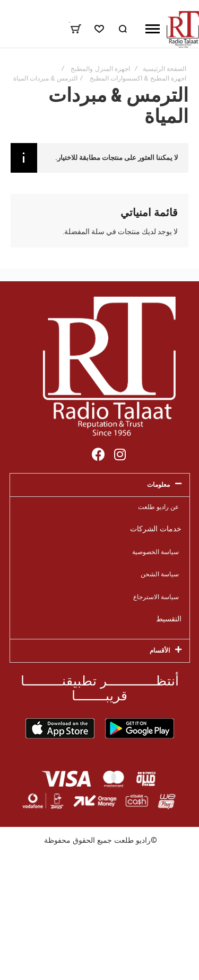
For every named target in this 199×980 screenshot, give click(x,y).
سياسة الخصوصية (155, 552)
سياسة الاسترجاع (156, 597)
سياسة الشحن (160, 574)
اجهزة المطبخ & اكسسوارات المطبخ (138, 78)
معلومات (158, 484)
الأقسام (160, 650)
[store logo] (183, 29)
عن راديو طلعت (158, 507)
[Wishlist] (99, 29)
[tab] (100, 485)
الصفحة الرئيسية (165, 69)
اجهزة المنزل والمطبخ (100, 69)
